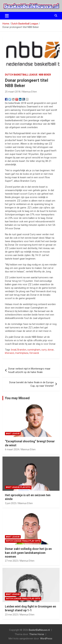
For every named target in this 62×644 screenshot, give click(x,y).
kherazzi (10, 353)
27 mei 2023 (11, 561)
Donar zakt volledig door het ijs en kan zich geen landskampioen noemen (28, 553)
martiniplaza (22, 353)
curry (44, 350)
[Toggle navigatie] (7, 16)
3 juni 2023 (11, 503)
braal (14, 350)
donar (51, 350)
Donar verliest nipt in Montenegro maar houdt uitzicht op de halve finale (29, 370)
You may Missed (17, 398)
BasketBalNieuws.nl (39, 630)
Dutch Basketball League (21, 75)
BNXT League (13, 434)
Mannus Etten (30, 92)
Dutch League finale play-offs (23, 541)
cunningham (34, 350)
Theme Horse (37, 634)
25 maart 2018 (13, 92)
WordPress (46, 639)
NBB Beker (45, 75)
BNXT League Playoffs (18, 487)
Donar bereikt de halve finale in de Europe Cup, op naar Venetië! (31, 384)
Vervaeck (34, 353)
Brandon (22, 350)
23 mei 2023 (11, 615)
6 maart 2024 (12, 449)
